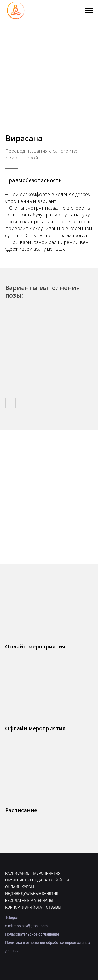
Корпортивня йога (24, 907)
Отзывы (53, 907)
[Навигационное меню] (89, 10)
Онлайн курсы (20, 887)
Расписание (21, 810)
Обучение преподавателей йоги (37, 880)
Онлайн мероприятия (35, 646)
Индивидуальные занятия (32, 894)
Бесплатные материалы (29, 901)
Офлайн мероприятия (35, 728)
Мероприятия (47, 873)
